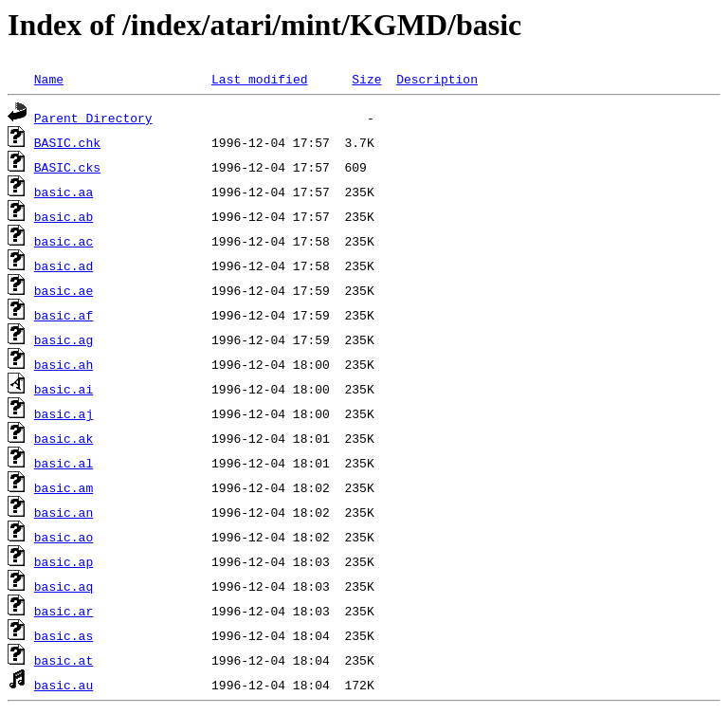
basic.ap (64, 561)
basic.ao (64, 537)
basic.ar (64, 611)
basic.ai (64, 389)
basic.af (64, 315)
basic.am (64, 487)
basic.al (64, 463)
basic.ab (64, 216)
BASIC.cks (67, 167)
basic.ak (64, 438)
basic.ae (64, 290)
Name (49, 79)
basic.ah (64, 364)
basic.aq (64, 586)
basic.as (64, 635)
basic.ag (64, 339)
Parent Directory (93, 118)
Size (366, 79)
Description (437, 79)
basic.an (64, 512)
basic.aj (64, 413)
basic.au (64, 685)
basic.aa (64, 192)
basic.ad (64, 265)
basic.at (64, 660)
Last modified (259, 79)
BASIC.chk (67, 142)
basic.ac (64, 241)
